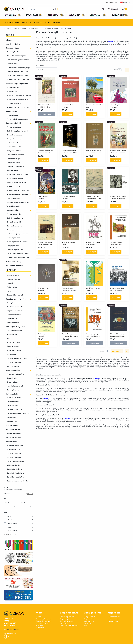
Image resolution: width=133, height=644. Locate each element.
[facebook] (6, 637)
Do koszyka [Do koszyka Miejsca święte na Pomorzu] (68, 114)
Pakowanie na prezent (44, 621)
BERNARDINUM (12, 523)
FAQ (85, 625)
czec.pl (111, 41)
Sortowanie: (40, 65)
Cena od (7, 503)
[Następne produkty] (117, 351)
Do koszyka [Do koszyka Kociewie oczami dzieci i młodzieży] (44, 343)
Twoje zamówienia (114, 617)
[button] (57, 9)
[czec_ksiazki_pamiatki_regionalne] (18, 613)
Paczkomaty (88, 623)
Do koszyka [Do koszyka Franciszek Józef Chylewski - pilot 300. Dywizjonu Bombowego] (68, 297)
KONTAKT (40, 625)
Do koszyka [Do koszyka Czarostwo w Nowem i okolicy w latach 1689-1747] (68, 160)
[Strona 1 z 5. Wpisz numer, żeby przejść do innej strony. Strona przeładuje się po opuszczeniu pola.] (120, 70)
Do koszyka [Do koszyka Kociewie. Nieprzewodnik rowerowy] (92, 114)
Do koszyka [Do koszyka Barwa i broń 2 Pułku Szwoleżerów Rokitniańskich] (92, 252)
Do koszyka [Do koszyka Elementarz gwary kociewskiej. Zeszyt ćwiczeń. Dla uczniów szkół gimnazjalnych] (116, 252)
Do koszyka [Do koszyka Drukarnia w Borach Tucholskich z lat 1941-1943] (92, 206)
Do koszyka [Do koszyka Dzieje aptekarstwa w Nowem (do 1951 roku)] (44, 252)
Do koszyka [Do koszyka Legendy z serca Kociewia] (44, 206)
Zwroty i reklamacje (67, 621)
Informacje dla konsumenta (69, 625)
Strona (116, 70)
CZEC (9, 527)
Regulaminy (64, 619)
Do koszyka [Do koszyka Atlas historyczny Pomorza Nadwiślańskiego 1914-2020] (116, 114)
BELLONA (10, 520)
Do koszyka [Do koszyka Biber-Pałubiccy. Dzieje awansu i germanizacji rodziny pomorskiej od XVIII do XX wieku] (92, 160)
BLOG (38, 630)
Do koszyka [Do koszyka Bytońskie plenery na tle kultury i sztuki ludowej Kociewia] (116, 160)
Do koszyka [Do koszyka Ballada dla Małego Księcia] (68, 252)
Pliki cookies (64, 623)
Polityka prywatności (67, 617)
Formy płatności (89, 617)
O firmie (39, 617)
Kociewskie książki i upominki (49, 28)
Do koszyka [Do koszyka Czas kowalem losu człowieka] (68, 206)
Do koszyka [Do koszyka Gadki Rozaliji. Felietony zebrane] (92, 297)
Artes (9, 516)
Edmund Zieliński (12, 531)
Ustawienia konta (114, 619)
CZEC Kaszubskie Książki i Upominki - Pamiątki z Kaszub (21, 28)
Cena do (23, 503)
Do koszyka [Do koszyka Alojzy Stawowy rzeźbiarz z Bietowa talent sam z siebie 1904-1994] (116, 206)
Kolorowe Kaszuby (42, 623)
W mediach (40, 628)
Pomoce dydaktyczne (44, 619)
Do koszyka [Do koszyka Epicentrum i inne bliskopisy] (44, 297)
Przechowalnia (113, 621)
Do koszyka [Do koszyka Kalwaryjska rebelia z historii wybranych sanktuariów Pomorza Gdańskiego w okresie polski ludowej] (116, 297)
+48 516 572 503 (13, 629)
